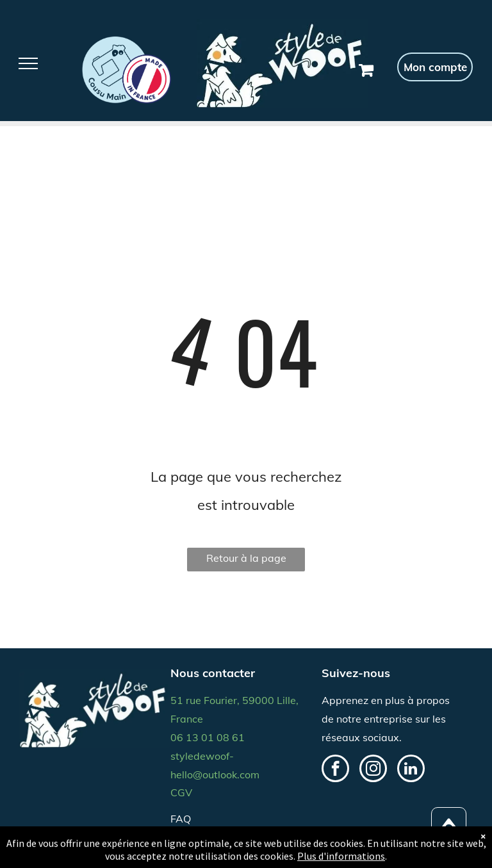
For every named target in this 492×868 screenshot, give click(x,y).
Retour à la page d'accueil (246, 561)
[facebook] (335, 770)
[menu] (28, 63)
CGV (181, 792)
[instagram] (373, 770)
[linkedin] (411, 770)
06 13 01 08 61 (208, 737)
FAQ (181, 819)
